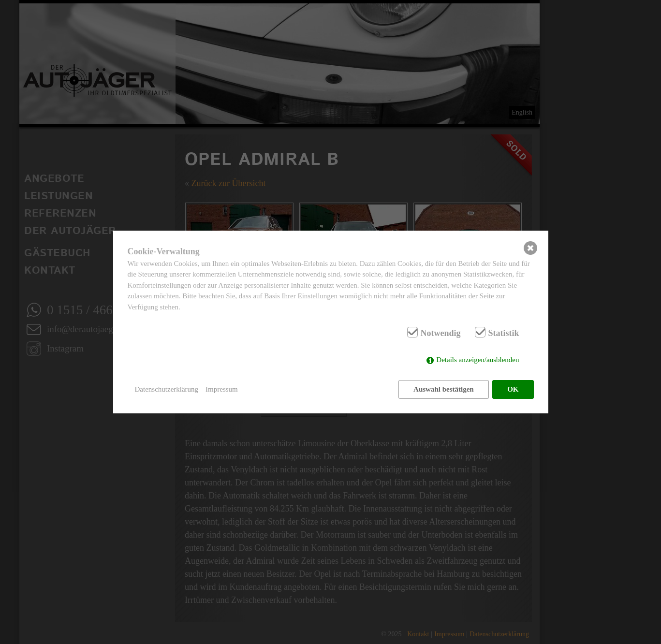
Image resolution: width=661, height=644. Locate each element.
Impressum (222, 389)
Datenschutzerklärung (167, 389)
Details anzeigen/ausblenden (477, 360)
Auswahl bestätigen (444, 389)
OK (513, 389)
